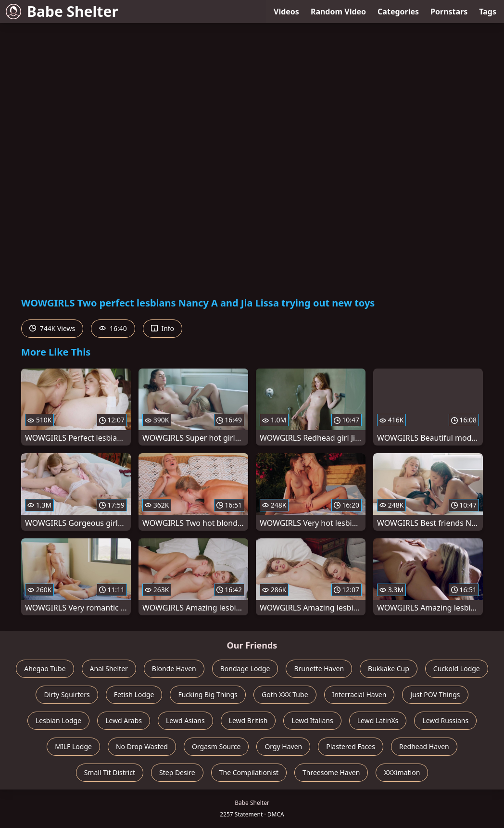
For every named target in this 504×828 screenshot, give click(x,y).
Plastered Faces (351, 746)
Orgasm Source (216, 746)
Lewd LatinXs (378, 720)
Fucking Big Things (208, 694)
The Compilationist (249, 772)
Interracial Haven (359, 694)
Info (163, 328)
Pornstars (449, 12)
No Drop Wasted (142, 746)
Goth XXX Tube (285, 694)
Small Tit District (110, 772)
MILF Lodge (73, 746)
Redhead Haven (424, 746)
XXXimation (402, 772)
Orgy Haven (283, 746)
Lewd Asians (185, 720)
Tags (488, 12)
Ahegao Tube (45, 669)
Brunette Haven (319, 669)
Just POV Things (435, 694)
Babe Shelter (62, 11)
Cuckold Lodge (457, 669)
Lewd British (248, 720)
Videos (286, 12)
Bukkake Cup (389, 669)
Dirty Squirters (67, 694)
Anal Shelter (109, 669)
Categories (398, 12)
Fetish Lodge (134, 694)
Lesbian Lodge (58, 720)
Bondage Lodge (245, 669)
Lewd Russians (445, 720)
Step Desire (177, 772)
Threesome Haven (331, 772)
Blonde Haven (174, 669)
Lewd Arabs (124, 720)
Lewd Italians (312, 720)
